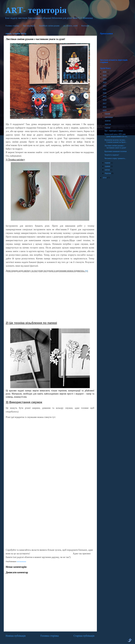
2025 (105, 75)
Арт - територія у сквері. (114, 131)
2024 (105, 79)
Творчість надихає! (112, 155)
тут (87, 271)
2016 (105, 107)
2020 (105, 93)
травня (108, 166)
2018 (105, 100)
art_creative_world (70, 26)
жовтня (108, 121)
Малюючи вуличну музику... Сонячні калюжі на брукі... (116, 141)
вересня (108, 124)
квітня (108, 170)
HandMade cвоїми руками (49, 26)
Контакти (85, 26)
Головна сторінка (12, 26)
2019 (105, 96)
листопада (109, 117)
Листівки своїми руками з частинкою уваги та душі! (115, 147)
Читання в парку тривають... (115, 158)
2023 (105, 82)
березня (108, 173)
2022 (105, 86)
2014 (105, 178)
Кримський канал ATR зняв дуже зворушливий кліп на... (116, 135)
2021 (105, 89)
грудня (108, 114)
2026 (105, 72)
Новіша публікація (16, 636)
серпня (108, 128)
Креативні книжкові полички (116, 151)
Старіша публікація (84, 636)
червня (108, 163)
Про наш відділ (29, 26)
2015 (105, 110)
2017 (105, 103)
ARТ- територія (36, 10)
